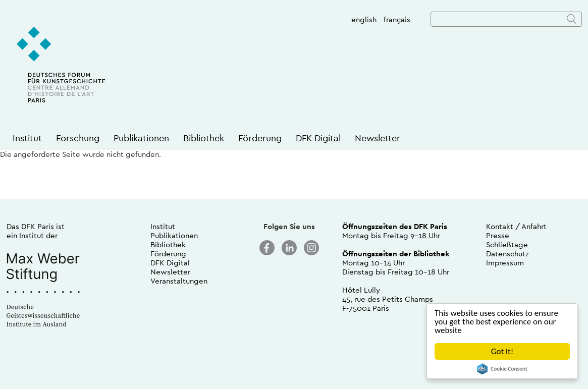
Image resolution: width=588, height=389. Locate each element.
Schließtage (507, 244)
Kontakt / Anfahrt (516, 226)
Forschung (78, 138)
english (364, 19)
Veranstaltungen (179, 281)
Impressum (505, 263)
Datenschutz (507, 254)
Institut (27, 138)
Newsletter (378, 138)
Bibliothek (204, 138)
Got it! (502, 351)
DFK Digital (318, 138)
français (397, 19)
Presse (498, 235)
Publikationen (141, 138)
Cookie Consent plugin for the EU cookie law (502, 369)
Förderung (260, 138)
